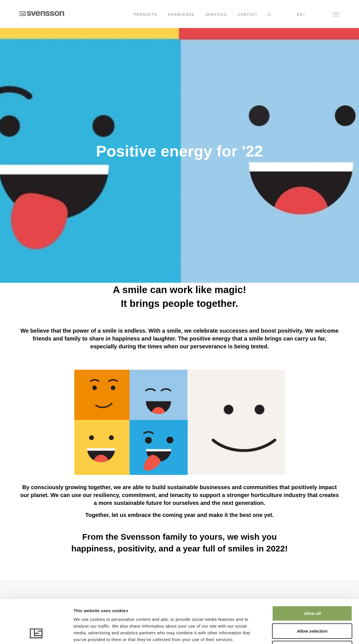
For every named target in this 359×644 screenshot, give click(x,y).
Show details (294, 633)
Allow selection (312, 590)
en (300, 15)
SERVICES (216, 15)
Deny (312, 608)
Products (145, 15)
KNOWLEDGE (181, 15)
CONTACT (248, 15)
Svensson (42, 13)
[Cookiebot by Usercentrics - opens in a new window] (36, 633)
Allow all (312, 573)
